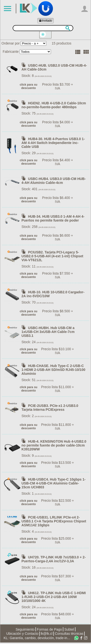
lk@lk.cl (47, 635)
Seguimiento (25, 631)
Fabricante (11, 53)
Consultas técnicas (69, 635)
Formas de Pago (50, 631)
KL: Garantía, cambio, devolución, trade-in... (37, 639)
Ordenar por (11, 45)
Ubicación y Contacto (22, 635)
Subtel (69, 631)
